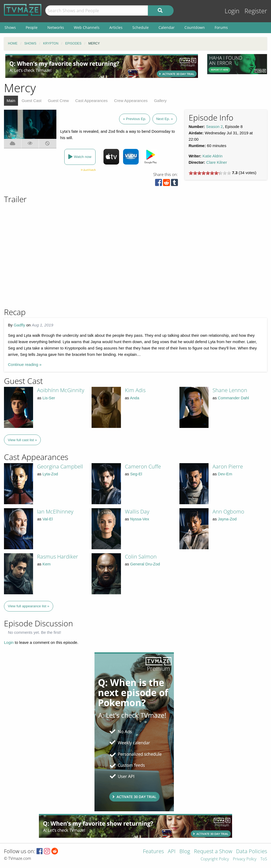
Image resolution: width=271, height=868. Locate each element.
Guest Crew (58, 101)
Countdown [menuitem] (195, 27)
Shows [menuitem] (10, 27)
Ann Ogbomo (228, 511)
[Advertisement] (102, 66)
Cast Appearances (91, 101)
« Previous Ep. (135, 119)
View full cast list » (22, 440)
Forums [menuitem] (221, 27)
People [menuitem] (32, 27)
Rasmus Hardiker (58, 557)
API (172, 852)
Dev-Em (225, 474)
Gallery (160, 101)
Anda (135, 398)
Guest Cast (32, 101)
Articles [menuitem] (116, 27)
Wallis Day (137, 511)
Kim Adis (135, 390)
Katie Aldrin (213, 156)
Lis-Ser (49, 398)
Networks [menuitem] (56, 27)
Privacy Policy (245, 859)
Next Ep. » (164, 119)
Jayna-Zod (227, 519)
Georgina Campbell (60, 466)
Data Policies (252, 852)
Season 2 (214, 127)
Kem (46, 564)
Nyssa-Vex (140, 519)
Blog (185, 852)
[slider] (210, 173)
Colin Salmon (141, 557)
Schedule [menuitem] (141, 27)
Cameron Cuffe (143, 466)
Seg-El (136, 474)
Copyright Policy (215, 859)
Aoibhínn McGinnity (61, 390)
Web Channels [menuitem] (87, 27)
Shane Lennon (230, 390)
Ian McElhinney (55, 511)
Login (232, 11)
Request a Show (213, 852)
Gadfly (19, 325)
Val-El (48, 519)
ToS (264, 859)
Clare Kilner (216, 162)
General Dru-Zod (145, 564)
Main (11, 101)
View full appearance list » (29, 606)
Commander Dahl (233, 398)
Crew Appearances (131, 101)
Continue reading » (25, 364)
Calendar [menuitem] (167, 27)
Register (256, 11)
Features (153, 852)
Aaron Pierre (228, 466)
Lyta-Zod (50, 474)
